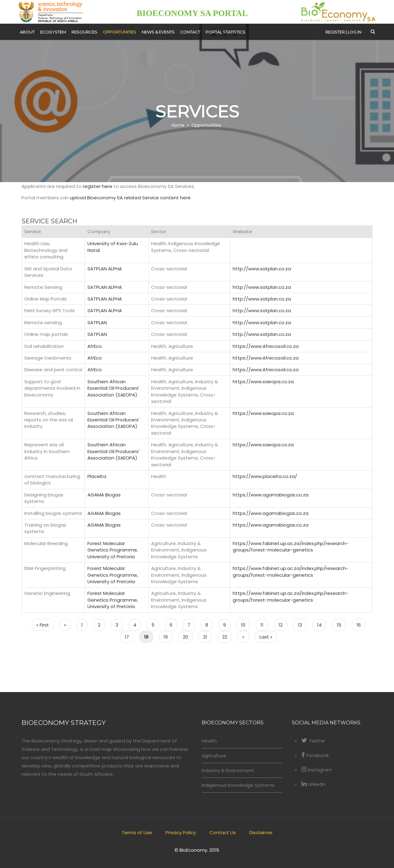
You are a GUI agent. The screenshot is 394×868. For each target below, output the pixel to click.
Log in (354, 32)
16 (361, 624)
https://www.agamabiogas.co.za (271, 495)
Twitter (313, 741)
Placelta (97, 476)
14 (322, 624)
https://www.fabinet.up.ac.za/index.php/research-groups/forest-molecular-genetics (291, 547)
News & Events (158, 32)
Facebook (315, 755)
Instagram (317, 770)
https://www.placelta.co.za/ (265, 476)
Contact (190, 32)
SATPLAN (97, 323)
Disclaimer (261, 832)
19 (168, 636)
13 (302, 624)
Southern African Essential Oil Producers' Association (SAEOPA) (113, 388)
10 (245, 624)
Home (178, 125)
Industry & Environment (228, 770)
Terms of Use (137, 832)
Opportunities (119, 32)
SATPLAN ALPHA (105, 269)
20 (188, 636)
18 (149, 636)
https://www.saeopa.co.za (263, 382)
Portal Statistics (225, 32)
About (27, 32)
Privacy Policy (181, 832)
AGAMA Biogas (104, 495)
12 (283, 624)
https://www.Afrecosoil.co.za (266, 346)
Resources (84, 32)
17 (129, 636)
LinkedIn (314, 784)
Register (335, 32)
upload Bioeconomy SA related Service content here (130, 198)
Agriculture (214, 756)
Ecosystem (53, 32)
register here (98, 186)
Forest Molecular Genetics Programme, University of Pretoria (113, 550)
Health (209, 741)
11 (264, 624)
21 (207, 636)
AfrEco (95, 346)
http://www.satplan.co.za (262, 269)
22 (227, 636)
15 (341, 624)
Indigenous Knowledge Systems (238, 785)
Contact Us (223, 832)
